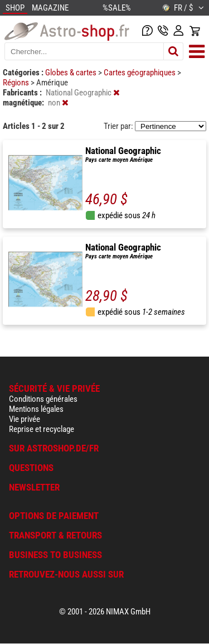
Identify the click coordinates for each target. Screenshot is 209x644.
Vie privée (25, 419)
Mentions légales (36, 409)
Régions (17, 83)
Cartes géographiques (140, 73)
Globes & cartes (72, 73)
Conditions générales (43, 399)
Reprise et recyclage (42, 429)
